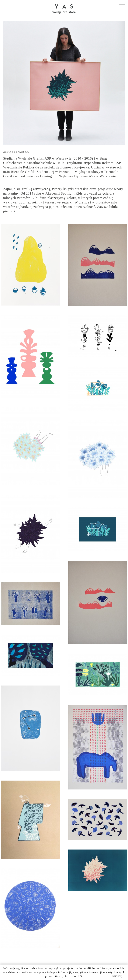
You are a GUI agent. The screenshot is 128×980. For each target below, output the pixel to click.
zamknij (117, 976)
